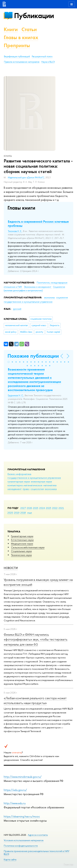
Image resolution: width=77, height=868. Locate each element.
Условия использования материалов (24, 840)
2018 (23, 513)
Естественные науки (22, 540)
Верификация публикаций (17, 56)
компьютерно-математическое (25, 485)
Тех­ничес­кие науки (21, 555)
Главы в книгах (21, 37)
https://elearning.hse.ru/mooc (22, 816)
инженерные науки (41, 481)
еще (30, 513)
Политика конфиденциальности (21, 846)
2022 (55, 508)
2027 (23, 508)
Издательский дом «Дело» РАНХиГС (26, 178)
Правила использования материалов (22, 62)
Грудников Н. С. (16, 395)
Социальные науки (21, 551)
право (26, 489)
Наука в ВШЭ (48, 62)
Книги (11, 29)
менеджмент (15, 489)
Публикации (34, 16)
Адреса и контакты (38, 835)
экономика (51, 489)
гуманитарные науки (19, 481)
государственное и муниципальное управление (34, 478)
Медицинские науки (22, 544)
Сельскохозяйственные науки (28, 547)
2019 (17, 513)
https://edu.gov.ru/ (15, 790)
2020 (10, 513)
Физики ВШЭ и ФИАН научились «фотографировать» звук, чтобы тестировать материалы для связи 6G (36, 639)
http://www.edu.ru (15, 803)
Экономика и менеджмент (38, 287)
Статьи (29, 29)
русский (17, 309)
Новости (11, 568)
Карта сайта (10, 860)
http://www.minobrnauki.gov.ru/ (23, 777)
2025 (36, 508)
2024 (42, 508)
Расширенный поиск (42, 56)
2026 (29, 508)
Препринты (17, 45)
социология (37, 489)
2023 (48, 508)
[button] (9, 362)
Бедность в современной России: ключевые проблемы (38, 224)
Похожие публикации (33, 356)
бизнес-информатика (19, 474)
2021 (61, 508)
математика (50, 485)
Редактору (68, 864)
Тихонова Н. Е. (15, 231)
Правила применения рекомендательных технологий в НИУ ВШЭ (37, 853)
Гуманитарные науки (22, 536)
